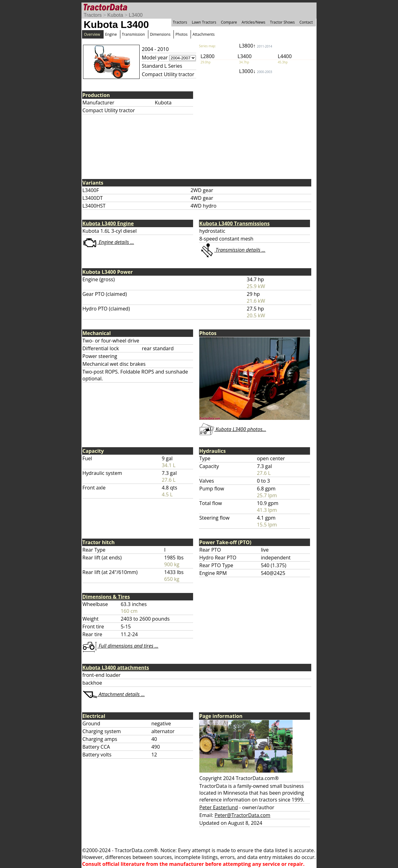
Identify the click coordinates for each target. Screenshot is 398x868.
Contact (306, 22)
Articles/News (253, 22)
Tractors (93, 15)
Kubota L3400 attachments (116, 668)
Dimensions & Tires (106, 597)
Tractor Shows (282, 22)
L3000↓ (256, 71)
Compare (229, 22)
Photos (181, 34)
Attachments (204, 34)
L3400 (136, 15)
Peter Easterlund (219, 807)
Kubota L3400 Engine (108, 223)
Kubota (115, 15)
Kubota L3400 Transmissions (234, 223)
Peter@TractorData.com (242, 815)
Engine (111, 34)
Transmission (133, 34)
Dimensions (160, 34)
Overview (92, 34)
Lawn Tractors (204, 22)
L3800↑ (256, 46)
